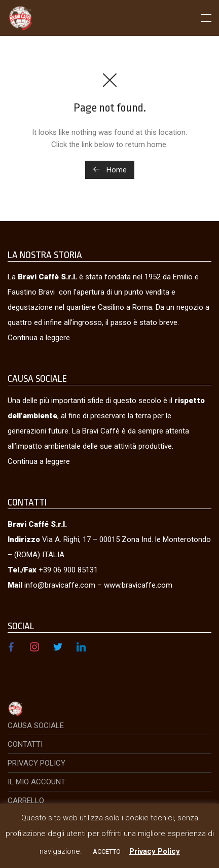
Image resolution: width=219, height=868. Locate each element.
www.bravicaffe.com (138, 585)
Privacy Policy (36, 763)
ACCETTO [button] (107, 852)
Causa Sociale (36, 726)
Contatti (25, 744)
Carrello (26, 801)
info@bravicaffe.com (60, 585)
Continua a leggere (39, 338)
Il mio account (36, 782)
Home (110, 170)
